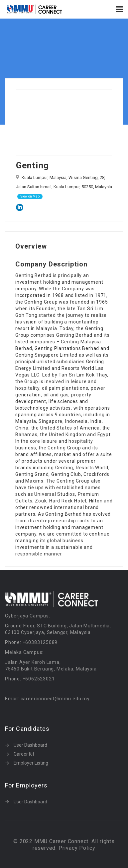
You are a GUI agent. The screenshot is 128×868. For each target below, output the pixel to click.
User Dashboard (30, 745)
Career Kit (24, 754)
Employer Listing (31, 763)
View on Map (30, 196)
